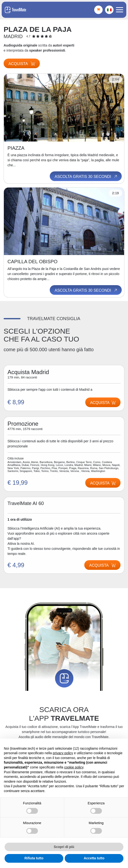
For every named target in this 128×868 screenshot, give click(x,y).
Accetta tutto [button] (94, 858)
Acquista (22, 64)
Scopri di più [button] (64, 847)
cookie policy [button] (74, 767)
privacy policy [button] (63, 753)
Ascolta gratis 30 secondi (86, 176)
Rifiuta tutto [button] (34, 858)
